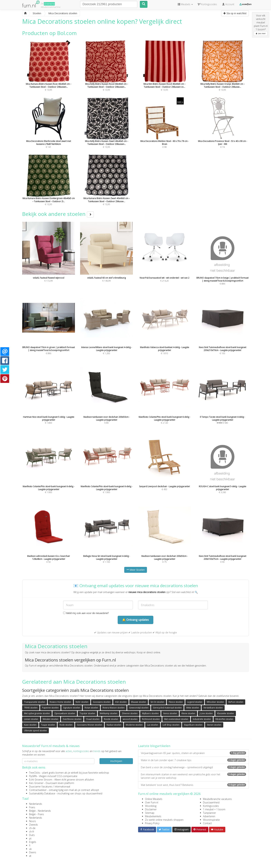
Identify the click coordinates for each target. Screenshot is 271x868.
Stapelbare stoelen (193, 725)
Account (228, 4)
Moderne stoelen (134, 725)
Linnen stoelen (31, 719)
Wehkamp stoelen (109, 713)
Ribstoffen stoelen (224, 719)
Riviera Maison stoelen (114, 708)
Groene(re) (49, 4)
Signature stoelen (72, 708)
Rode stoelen (66, 725)
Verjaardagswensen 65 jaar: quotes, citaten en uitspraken (193, 753)
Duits (32, 835)
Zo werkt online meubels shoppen (164, 820)
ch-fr (32, 832)
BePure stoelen (236, 702)
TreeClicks (35, 773)
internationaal (62, 786)
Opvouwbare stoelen (65, 713)
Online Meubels (154, 799)
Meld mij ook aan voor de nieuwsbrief (86, 613)
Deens (33, 852)
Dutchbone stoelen (72, 719)
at (30, 856)
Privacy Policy (152, 823)
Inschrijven (116, 761)
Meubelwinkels (153, 816)
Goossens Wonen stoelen (90, 725)
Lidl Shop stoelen (171, 725)
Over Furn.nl (152, 802)
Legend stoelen (195, 702)
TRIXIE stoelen (31, 708)
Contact (207, 823)
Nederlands (36, 804)
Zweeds (33, 825)
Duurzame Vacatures (41, 786)
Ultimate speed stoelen (35, 731)
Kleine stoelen (188, 713)
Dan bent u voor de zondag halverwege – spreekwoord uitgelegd (193, 767)
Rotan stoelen (91, 708)
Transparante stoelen (35, 702)
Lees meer (261, 33)
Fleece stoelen (176, 702)
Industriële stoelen (202, 719)
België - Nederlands (40, 811)
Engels (33, 842)
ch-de (32, 828)
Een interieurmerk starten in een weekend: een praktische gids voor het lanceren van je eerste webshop (193, 776)
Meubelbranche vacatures (217, 799)
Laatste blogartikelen (154, 746)
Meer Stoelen (136, 570)
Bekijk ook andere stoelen (58, 214)
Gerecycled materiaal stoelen (167, 708)
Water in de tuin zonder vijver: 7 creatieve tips (193, 760)
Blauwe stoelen (139, 702)
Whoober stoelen (215, 702)
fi (30, 845)
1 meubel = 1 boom (214, 809)
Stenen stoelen (214, 725)
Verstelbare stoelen (213, 708)
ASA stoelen (121, 702)
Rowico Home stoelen (60, 702)
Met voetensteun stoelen (176, 719)
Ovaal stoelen (93, 719)
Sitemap (150, 813)
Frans (32, 807)
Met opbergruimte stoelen (37, 713)
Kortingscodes (211, 806)
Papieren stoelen (50, 708)
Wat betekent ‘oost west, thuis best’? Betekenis (193, 785)
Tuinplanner (209, 813)
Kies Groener (36, 783)
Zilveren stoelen (130, 713)
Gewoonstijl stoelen (139, 708)
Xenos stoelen (170, 713)
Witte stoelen (193, 708)
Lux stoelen (153, 725)
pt (30, 838)
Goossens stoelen (102, 702)
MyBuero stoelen (150, 713)
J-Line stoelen (206, 713)
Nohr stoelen (82, 702)
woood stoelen (130, 719)
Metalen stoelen (51, 719)
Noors (33, 821)
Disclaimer (151, 809)
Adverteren (209, 816)
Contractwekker (38, 790)
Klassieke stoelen (226, 713)
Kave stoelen (30, 725)
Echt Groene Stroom (41, 780)
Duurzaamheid (211, 802)
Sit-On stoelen (157, 702)
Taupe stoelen (48, 725)
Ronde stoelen (111, 719)
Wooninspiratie (211, 820)
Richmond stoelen (151, 719)
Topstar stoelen (87, 713)
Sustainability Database (42, 793)
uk (30, 849)
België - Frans (37, 814)
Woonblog (151, 806)
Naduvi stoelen (114, 725)
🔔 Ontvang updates (135, 620)
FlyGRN (33, 776)
